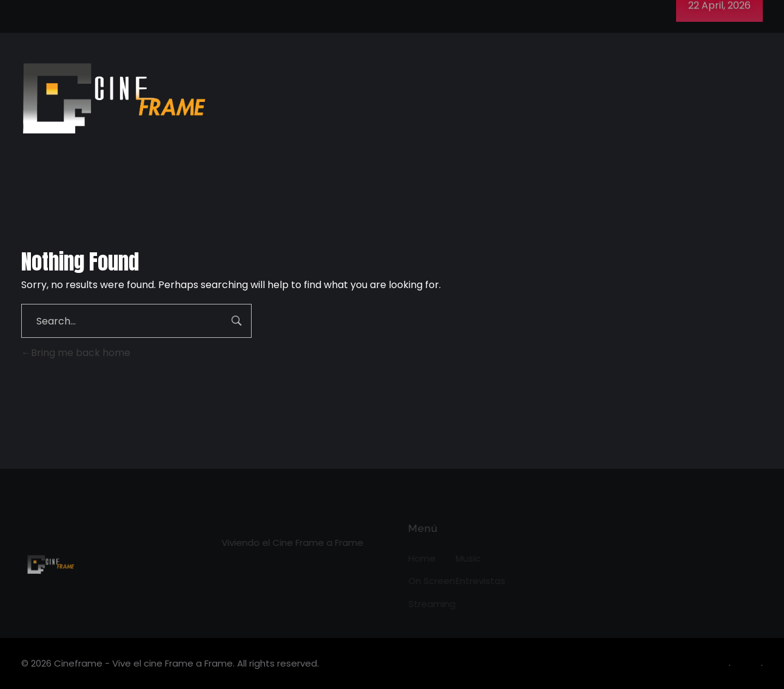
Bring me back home (76, 353)
